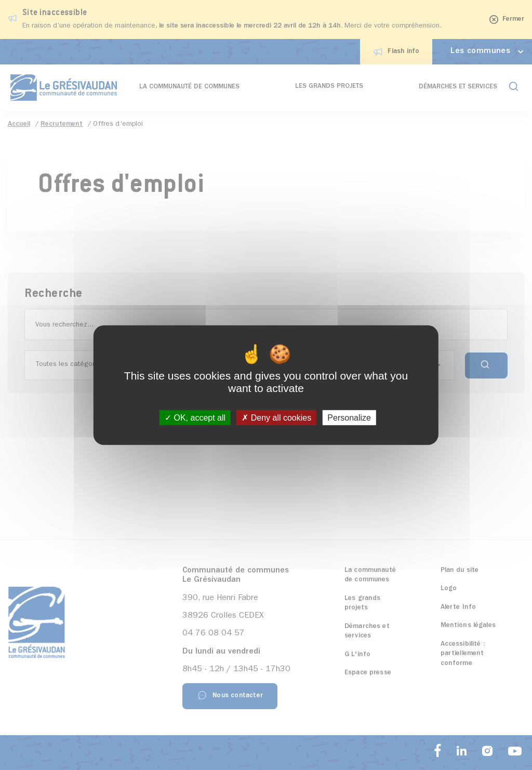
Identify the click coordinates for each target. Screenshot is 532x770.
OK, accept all (195, 418)
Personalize (349, 418)
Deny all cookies (276, 418)
